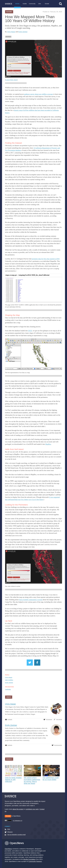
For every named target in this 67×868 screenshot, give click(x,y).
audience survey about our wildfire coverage (38, 94)
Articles (17, 4)
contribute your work (32, 809)
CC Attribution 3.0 (13, 821)
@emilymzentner (58, 745)
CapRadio (8, 689)
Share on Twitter (30, 663)
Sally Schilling (9, 680)
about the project (18, 809)
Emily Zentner (23, 32)
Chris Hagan (11, 32)
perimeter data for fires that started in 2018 (46, 259)
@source (10, 832)
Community (32, 4)
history (7, 113)
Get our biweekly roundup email (16, 835)
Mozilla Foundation (29, 859)
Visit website (59, 719)
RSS (9, 829)
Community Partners (35, 861)
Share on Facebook (37, 663)
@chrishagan (49, 719)
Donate (47, 4)
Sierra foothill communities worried (31, 600)
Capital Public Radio (11, 80)
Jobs (40, 4)
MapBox (9, 37)
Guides (25, 4)
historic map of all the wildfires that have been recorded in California (36, 110)
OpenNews (8, 849)
